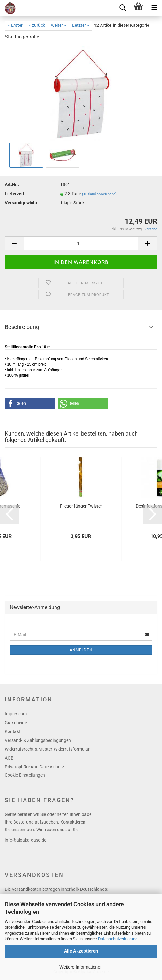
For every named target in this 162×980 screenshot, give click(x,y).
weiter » (59, 25)
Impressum (16, 714)
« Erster (15, 25)
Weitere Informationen (81, 967)
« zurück (37, 25)
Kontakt (13, 731)
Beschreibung (22, 327)
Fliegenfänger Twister (81, 506)
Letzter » (81, 25)
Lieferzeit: (15, 194)
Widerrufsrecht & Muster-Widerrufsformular (47, 749)
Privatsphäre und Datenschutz (35, 767)
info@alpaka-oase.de (26, 840)
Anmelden (81, 650)
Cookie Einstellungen (25, 775)
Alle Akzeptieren (81, 951)
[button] (30, 404)
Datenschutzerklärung (118, 939)
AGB (9, 758)
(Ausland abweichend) (99, 194)
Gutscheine (16, 723)
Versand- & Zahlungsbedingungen (38, 740)
